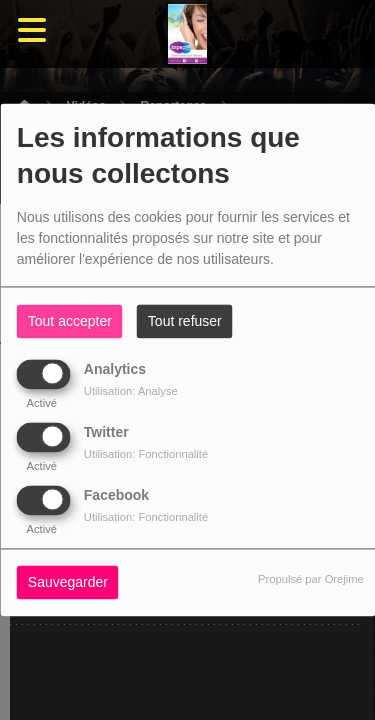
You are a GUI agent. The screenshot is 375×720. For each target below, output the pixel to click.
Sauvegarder (68, 583)
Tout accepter (70, 322)
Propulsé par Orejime (311, 580)
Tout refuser (185, 322)
